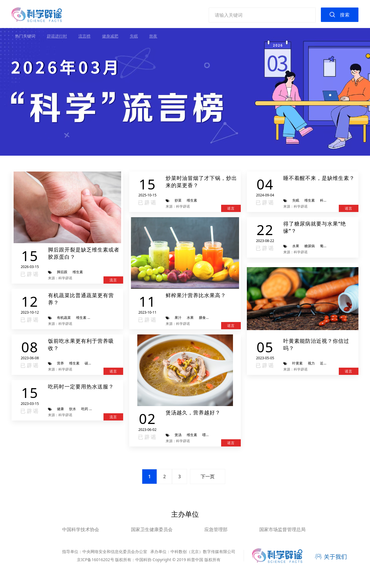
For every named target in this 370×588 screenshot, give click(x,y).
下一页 (208, 477)
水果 (190, 318)
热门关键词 (25, 36)
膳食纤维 (206, 318)
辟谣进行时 (57, 36)
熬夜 (153, 36)
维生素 (78, 272)
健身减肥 (110, 36)
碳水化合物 (93, 363)
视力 (311, 363)
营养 (60, 363)
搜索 (345, 15)
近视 (323, 363)
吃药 (85, 409)
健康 (60, 409)
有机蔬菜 (64, 318)
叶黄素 (297, 363)
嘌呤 (206, 435)
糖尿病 (310, 246)
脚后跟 (62, 272)
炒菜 (178, 200)
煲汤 (178, 435)
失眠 (134, 36)
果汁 (178, 318)
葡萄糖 (325, 246)
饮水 (73, 409)
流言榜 (84, 36)
